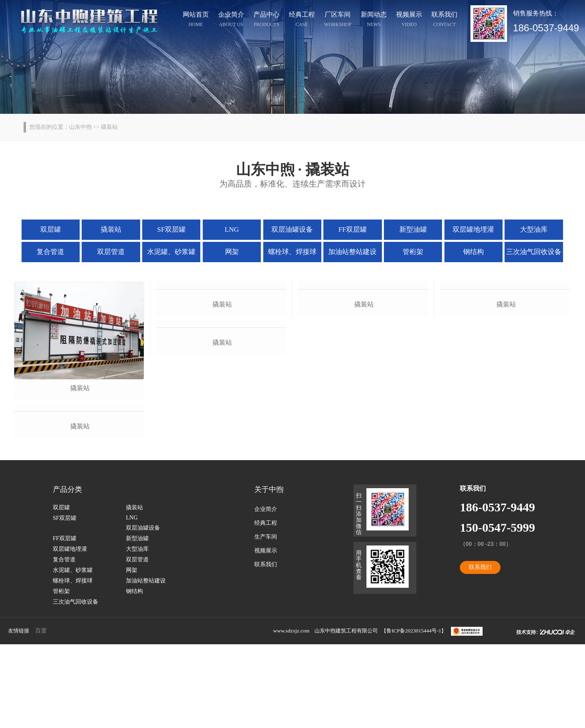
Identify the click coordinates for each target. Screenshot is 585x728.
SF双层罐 (177, 229)
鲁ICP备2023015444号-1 (414, 714)
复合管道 (60, 251)
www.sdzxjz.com (291, 714)
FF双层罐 (350, 229)
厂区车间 (338, 20)
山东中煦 (80, 127)
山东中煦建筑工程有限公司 (346, 714)
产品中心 (266, 20)
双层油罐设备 (292, 229)
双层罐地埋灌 (466, 229)
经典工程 (302, 20)
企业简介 (231, 20)
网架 (234, 251)
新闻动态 (374, 20)
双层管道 (118, 251)
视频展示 (409, 20)
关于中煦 (269, 573)
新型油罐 (408, 229)
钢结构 (466, 251)
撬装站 (118, 229)
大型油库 (524, 229)
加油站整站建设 (350, 251)
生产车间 (266, 620)
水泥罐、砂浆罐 (176, 251)
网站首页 (196, 20)
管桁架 (408, 251)
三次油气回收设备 (524, 251)
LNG (234, 229)
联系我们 (444, 20)
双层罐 (61, 229)
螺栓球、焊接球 (292, 251)
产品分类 (67, 573)
